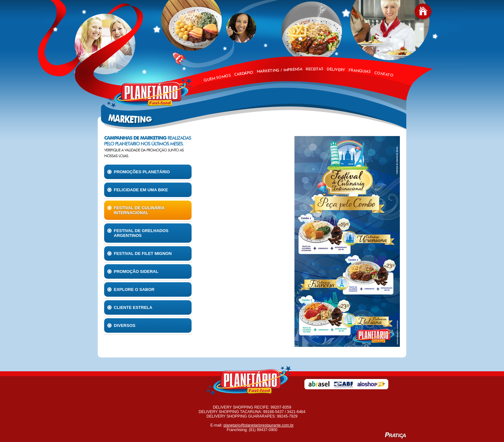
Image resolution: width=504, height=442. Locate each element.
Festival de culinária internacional (136, 210)
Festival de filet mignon (139, 253)
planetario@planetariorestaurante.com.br (258, 425)
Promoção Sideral (133, 271)
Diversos (121, 325)
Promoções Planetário (139, 172)
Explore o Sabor (131, 289)
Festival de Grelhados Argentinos (138, 233)
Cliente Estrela (130, 307)
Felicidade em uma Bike (138, 190)
